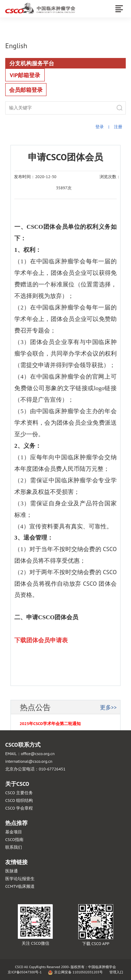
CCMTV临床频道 (20, 886)
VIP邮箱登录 (25, 75)
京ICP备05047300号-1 (25, 972)
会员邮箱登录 (26, 90)
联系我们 (14, 847)
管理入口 (116, 972)
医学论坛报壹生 (20, 879)
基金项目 (14, 832)
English (16, 46)
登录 (100, 127)
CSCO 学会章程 (19, 808)
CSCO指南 (14, 839)
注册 (118, 127)
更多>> (108, 707)
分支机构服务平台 (32, 63)
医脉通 (12, 871)
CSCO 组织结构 (19, 800)
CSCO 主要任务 (19, 793)
